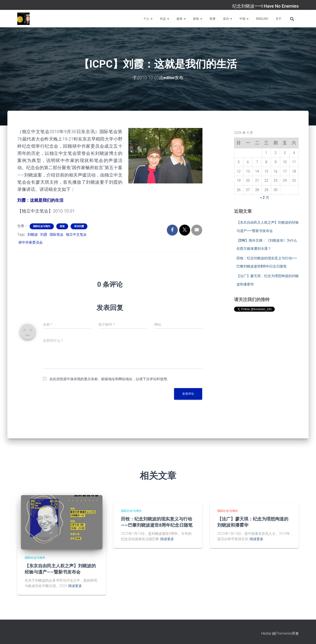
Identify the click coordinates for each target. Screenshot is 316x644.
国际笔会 (57, 234)
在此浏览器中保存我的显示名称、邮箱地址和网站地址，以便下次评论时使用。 (110, 379)
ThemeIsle (284, 633)
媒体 (181, 19)
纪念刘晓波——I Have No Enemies (266, 6)
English (262, 19)
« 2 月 (265, 197)
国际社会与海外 (42, 226)
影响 (198, 19)
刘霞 (44, 234)
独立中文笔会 (76, 234)
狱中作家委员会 (31, 242)
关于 (278, 19)
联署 (213, 19)
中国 (244, 19)
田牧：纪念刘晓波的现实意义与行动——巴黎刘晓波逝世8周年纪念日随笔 (157, 522)
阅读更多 (75, 586)
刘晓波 (33, 234)
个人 (148, 19)
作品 (165, 19)
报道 (62, 226)
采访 (227, 19)
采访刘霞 (79, 226)
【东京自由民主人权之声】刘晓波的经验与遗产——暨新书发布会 (60, 568)
